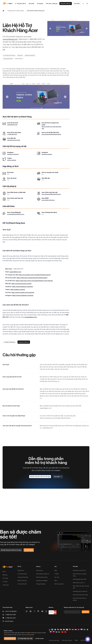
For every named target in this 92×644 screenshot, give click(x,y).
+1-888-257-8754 (10, 615)
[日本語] (67, 630)
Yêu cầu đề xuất (22, 584)
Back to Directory (9, 342)
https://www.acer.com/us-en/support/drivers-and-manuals (34, 281)
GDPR (76, 640)
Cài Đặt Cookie (39, 638)
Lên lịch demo (29, 550)
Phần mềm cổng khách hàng (81, 595)
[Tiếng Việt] (62, 632)
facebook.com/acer (47, 154)
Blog (56, 570)
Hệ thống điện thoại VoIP (80, 579)
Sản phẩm (32, 4)
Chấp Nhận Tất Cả (10, 638)
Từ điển (57, 574)
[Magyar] (61, 630)
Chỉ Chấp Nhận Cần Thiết (25, 638)
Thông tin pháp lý (41, 584)
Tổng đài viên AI (21, 4)
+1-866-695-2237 (12, 134)
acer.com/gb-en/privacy (48, 200)
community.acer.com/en (14, 140)
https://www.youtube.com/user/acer (23, 292)
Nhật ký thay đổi (22, 581)
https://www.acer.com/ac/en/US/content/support (32, 278)
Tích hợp (5, 582)
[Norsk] (79, 630)
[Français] (55, 630)
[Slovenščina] (54, 632)
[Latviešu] (73, 630)
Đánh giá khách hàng (42, 577)
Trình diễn (77, 3)
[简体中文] (65, 632)
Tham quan (6, 585)
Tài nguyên (41, 4)
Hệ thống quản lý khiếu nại (80, 591)
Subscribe (86, 612)
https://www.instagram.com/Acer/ (23, 295)
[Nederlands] (76, 630)
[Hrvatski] (58, 630)
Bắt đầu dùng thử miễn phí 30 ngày (40, 477)
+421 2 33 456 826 (11, 611)
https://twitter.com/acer (18, 290)
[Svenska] (57, 632)
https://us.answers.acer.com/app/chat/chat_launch (35, 275)
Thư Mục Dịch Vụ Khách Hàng (16, 11)
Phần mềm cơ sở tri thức (79, 570)
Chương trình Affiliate (42, 581)
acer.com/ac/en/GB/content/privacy (51, 194)
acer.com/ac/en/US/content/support (51, 134)
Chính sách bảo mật (54, 640)
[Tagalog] (60, 632)
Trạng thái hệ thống (23, 577)
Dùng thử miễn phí (66, 3)
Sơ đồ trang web (85, 640)
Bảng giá (5, 575)
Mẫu (56, 581)
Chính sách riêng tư (67, 640)
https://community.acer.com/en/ (22, 284)
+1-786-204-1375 (10, 618)
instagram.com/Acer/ (13, 154)
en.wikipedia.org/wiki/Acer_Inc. (16, 214)
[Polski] (82, 630)
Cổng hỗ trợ (21, 570)
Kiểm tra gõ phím (59, 584)
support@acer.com (10, 39)
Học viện (57, 577)
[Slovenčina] (51, 632)
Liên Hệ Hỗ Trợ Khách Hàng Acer (36, 11)
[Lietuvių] (70, 630)
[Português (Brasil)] (84, 630)
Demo (4, 571)
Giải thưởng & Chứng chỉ (43, 574)
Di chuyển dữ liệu (22, 574)
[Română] (87, 630)
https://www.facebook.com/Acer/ (22, 287)
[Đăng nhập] (83, 4)
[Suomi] (52, 630)
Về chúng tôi (39, 570)
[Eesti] (49, 630)
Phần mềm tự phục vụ (79, 583)
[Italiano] (64, 630)
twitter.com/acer (12, 160)
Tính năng (5, 578)
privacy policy (30, 635)
